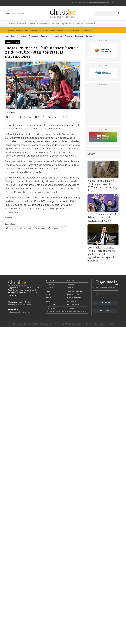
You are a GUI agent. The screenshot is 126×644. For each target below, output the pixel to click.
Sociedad (55, 24)
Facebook (106, 311)
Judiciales (45, 36)
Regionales (66, 24)
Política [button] (21, 24)
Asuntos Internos (16, 30)
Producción (34, 36)
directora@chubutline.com (19, 305)
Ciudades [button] (89, 24)
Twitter (106, 303)
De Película (87, 30)
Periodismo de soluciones (54, 30)
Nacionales (78, 24)
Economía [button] (42, 24)
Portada (11, 24)
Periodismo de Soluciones (56, 312)
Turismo (69, 36)
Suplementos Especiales (77, 312)
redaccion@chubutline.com (20, 312)
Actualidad (11, 36)
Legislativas (57, 36)
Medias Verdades (33, 30)
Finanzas (22, 36)
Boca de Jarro (74, 30)
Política (49, 291)
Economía (50, 298)
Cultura (89, 36)
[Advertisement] (48, 254)
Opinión (32, 24)
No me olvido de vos (75, 305)
